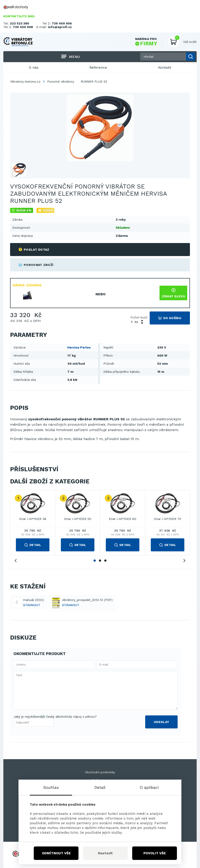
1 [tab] (95, 561)
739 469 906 (62, 23)
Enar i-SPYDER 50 (78, 519)
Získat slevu (173, 293)
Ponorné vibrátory (61, 82)
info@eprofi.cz (60, 27)
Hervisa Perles (79, 348)
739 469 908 (23, 27)
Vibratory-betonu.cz (25, 82)
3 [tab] (105, 561)
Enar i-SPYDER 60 (123, 519)
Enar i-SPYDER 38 (33, 519)
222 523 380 (19, 23)
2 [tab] (100, 561)
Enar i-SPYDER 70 (168, 519)
